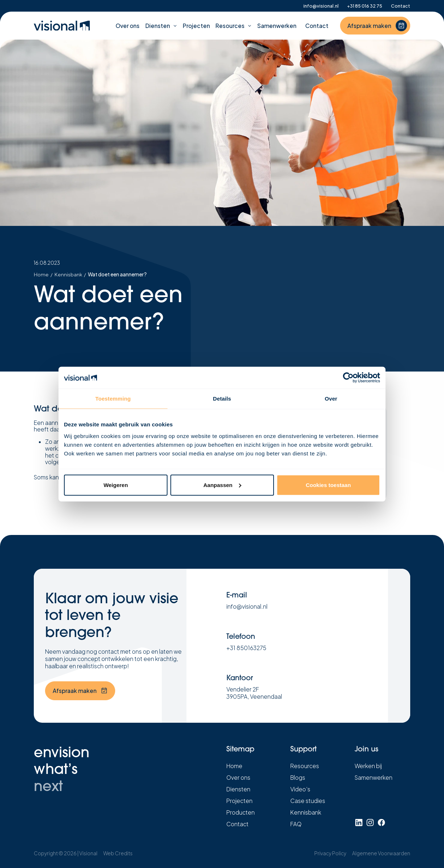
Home (41, 275)
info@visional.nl (321, 6)
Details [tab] (222, 399)
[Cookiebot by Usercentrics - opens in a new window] (348, 378)
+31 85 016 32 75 (365, 6)
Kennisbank (68, 275)
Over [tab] (331, 399)
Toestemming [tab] (113, 399)
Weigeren (116, 485)
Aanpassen (222, 485)
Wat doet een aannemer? (117, 275)
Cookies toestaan (328, 485)
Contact (401, 6)
